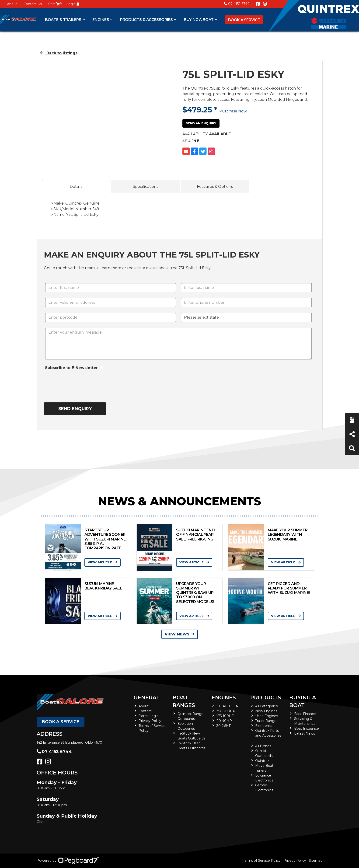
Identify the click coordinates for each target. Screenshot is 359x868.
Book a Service (244, 20)
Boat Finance (305, 714)
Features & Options (215, 186)
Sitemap (316, 861)
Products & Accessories (146, 20)
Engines (101, 20)
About (12, 4)
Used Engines (267, 716)
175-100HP (225, 716)
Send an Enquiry (201, 123)
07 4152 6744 (237, 4)
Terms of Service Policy (262, 861)
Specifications (145, 186)
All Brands (263, 746)
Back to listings (59, 53)
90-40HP (224, 721)
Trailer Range (266, 721)
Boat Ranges (184, 701)
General (147, 698)
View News (180, 634)
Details (76, 186)
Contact (145, 711)
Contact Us (33, 4)
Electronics (264, 726)
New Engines (266, 711)
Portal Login (149, 716)
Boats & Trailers (63, 20)
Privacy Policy (150, 721)
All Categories (266, 706)
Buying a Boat (199, 20)
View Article (103, 562)
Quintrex (262, 761)
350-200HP (226, 711)
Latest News (305, 733)
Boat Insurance (307, 729)
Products (266, 698)
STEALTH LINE (229, 706)
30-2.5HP (224, 726)
